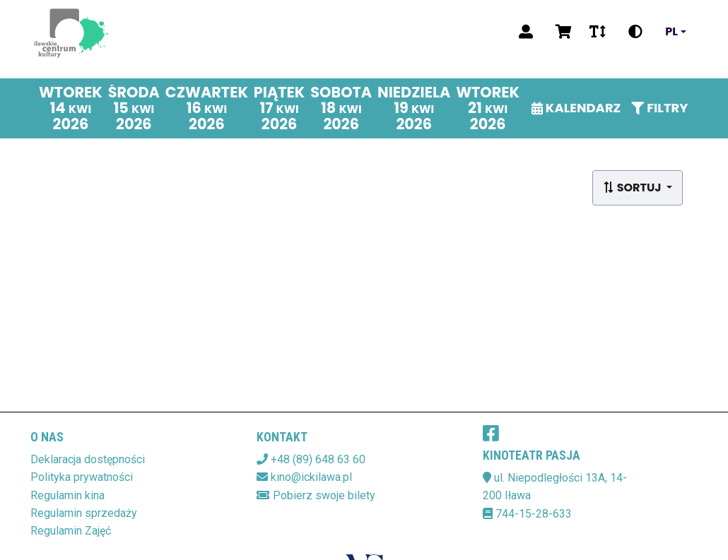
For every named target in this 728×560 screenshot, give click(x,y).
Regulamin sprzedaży (84, 513)
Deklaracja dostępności (88, 459)
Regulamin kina (67, 495)
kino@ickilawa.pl (311, 477)
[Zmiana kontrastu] (635, 32)
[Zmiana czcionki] (598, 32)
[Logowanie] (526, 32)
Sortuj (633, 187)
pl (671, 32)
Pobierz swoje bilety (324, 495)
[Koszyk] (561, 32)
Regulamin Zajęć (71, 531)
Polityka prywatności (82, 477)
